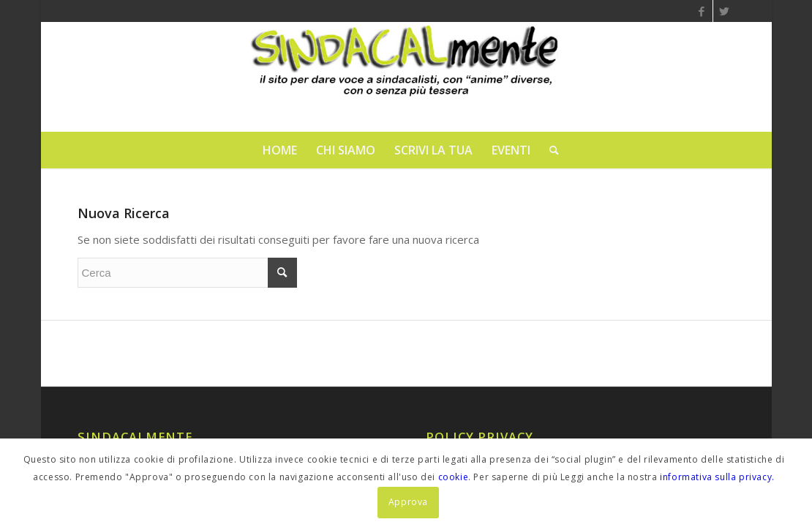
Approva (408, 502)
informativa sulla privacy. (717, 477)
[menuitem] (280, 150)
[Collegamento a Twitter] (724, 11)
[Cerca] (549, 150)
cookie (454, 477)
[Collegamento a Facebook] (702, 11)
